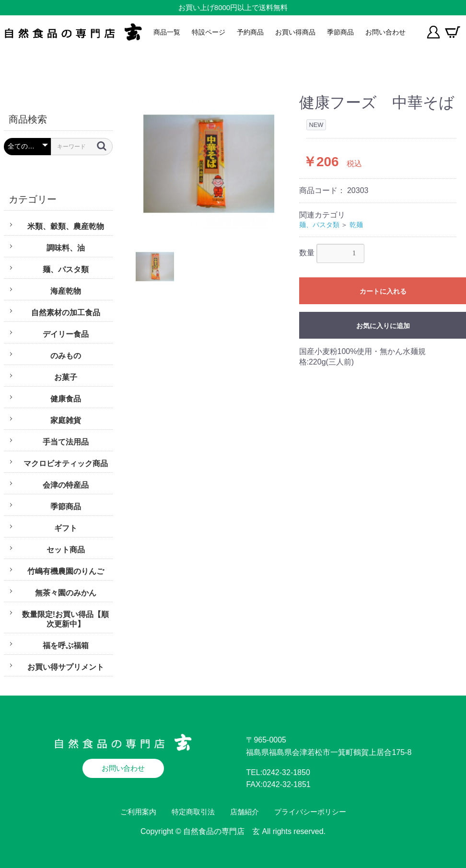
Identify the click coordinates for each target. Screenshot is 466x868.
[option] (209, 164)
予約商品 (250, 32)
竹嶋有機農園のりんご (66, 571)
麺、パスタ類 (66, 269)
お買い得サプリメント (66, 667)
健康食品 (66, 399)
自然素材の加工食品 (66, 313)
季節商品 (340, 32)
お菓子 (66, 377)
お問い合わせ (385, 32)
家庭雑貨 (66, 420)
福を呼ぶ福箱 (66, 645)
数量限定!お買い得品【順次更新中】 (65, 619)
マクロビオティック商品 (66, 463)
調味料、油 (66, 248)
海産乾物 (66, 291)
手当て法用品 (66, 442)
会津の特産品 (66, 485)
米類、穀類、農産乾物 (66, 226)
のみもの (66, 356)
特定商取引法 (193, 812)
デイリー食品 (66, 334)
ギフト (66, 528)
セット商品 (66, 550)
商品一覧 (167, 32)
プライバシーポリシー (310, 812)
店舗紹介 (245, 812)
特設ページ (209, 32)
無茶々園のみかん (66, 593)
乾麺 (356, 225)
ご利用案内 (138, 812)
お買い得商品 (295, 32)
